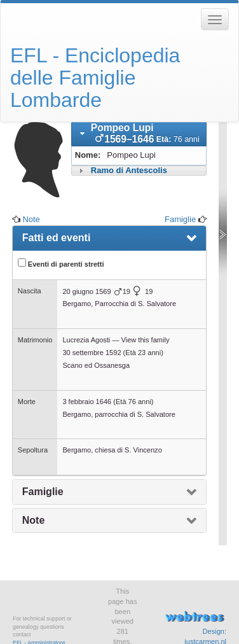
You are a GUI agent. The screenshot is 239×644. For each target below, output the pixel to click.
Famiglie (180, 219)
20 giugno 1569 (86, 291)
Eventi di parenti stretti (61, 263)
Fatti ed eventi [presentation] (57, 238)
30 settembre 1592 (92, 353)
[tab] (139, 134)
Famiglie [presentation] (43, 492)
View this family (146, 340)
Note (31, 219)
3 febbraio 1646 (87, 402)
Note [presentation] (34, 520)
